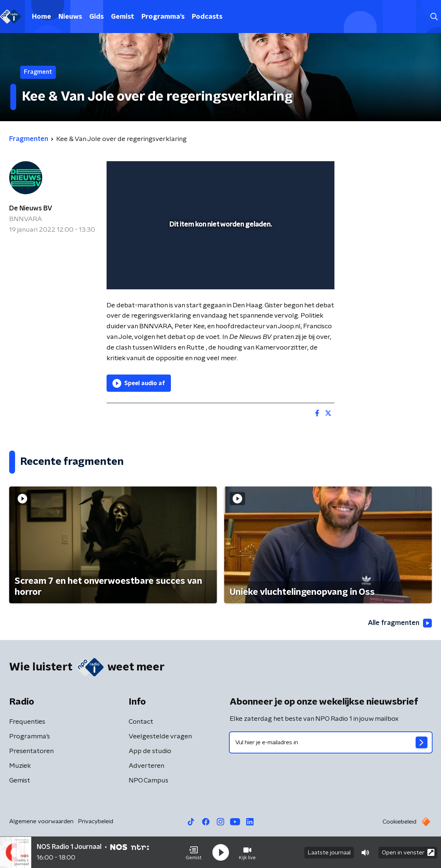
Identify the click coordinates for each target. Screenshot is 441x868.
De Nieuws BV (31, 209)
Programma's (163, 17)
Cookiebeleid (399, 822)
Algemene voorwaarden (41, 821)
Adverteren (146, 766)
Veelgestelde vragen (160, 737)
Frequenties (27, 722)
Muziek (20, 766)
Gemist (123, 17)
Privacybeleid (96, 821)
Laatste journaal (329, 853)
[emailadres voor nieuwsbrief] (331, 742)
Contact (141, 722)
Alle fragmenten (400, 623)
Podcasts (207, 17)
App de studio (150, 751)
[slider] (220, 253)
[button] (194, 853)
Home (42, 17)
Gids (96, 17)
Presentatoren (31, 751)
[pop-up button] (302, 273)
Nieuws (70, 17)
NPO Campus (148, 781)
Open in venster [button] (408, 852)
